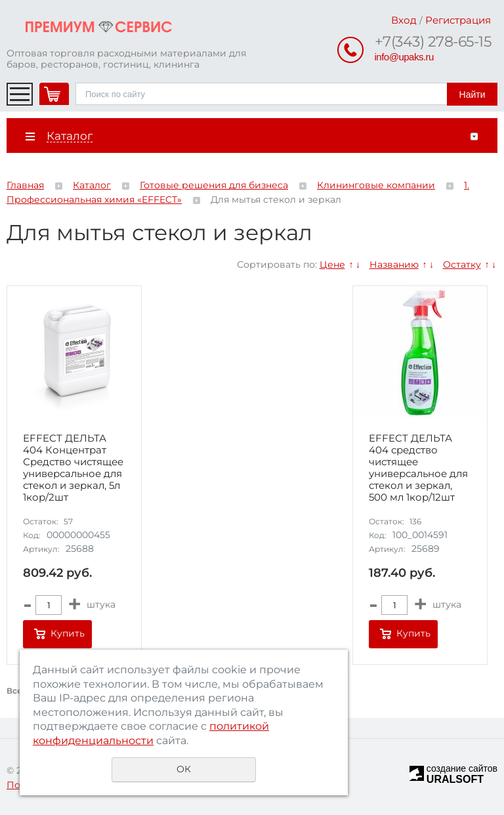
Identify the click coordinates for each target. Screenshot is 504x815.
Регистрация (458, 20)
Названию (394, 264)
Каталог (92, 185)
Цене (332, 264)
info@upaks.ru (404, 57)
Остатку (462, 264)
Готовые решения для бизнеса (214, 185)
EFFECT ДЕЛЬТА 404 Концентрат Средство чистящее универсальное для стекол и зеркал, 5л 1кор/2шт (73, 468)
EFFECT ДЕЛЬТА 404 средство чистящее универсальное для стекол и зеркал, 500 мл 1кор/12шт (418, 468)
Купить (68, 633)
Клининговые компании (376, 185)
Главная (25, 185)
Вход (404, 20)
